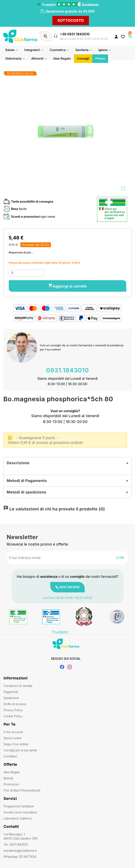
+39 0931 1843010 (75, 34)
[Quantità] (26, 273)
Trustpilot (60, 632)
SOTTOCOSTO (71, 20)
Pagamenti (11, 692)
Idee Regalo (12, 772)
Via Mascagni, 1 (68, 837)
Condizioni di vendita (18, 686)
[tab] (67, 463)
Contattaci (10, 756)
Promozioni (11, 784)
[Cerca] (46, 36)
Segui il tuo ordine (16, 744)
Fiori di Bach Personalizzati (22, 790)
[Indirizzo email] (54, 558)
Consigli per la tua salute (20, 750)
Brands (8, 778)
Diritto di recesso (15, 704)
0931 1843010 (70, 587)
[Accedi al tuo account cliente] (116, 36)
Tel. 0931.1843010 (16, 844)
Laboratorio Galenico (18, 818)
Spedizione (11, 698)
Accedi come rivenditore (20, 812)
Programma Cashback (19, 806)
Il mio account (13, 732)
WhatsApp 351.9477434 (20, 857)
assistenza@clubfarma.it (20, 851)
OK (120, 558)
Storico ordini (13, 738)
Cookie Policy (13, 716)
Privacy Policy (13, 710)
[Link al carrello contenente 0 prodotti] (130, 36)
